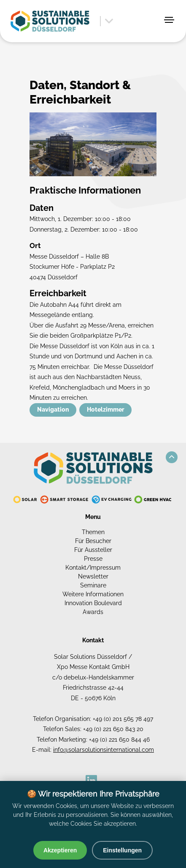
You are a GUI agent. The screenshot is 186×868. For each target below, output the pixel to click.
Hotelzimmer (106, 409)
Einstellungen (122, 850)
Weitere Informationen (93, 594)
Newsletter (93, 576)
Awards (93, 612)
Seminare (93, 585)
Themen (93, 532)
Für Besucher (93, 541)
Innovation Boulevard (93, 603)
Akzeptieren (60, 850)
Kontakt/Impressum (93, 568)
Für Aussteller (93, 550)
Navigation (53, 409)
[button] (172, 457)
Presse (93, 559)
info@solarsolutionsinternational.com (104, 750)
